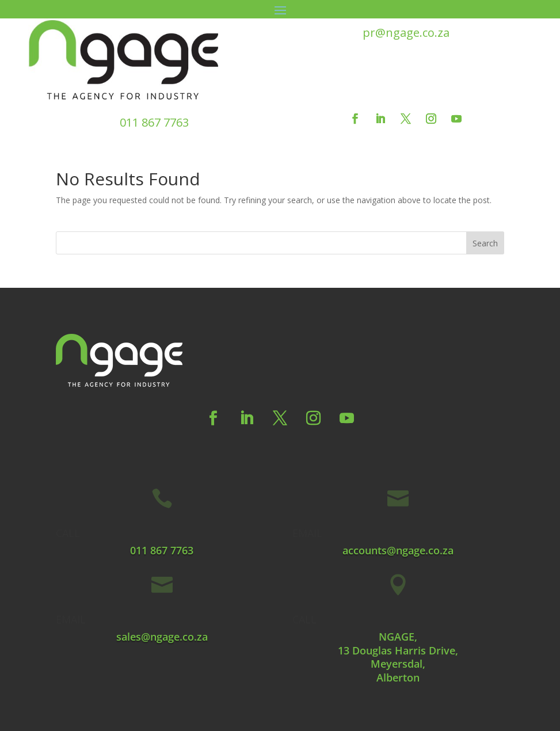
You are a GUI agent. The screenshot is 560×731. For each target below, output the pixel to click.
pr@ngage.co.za (406, 33)
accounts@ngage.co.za (398, 550)
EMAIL (307, 533)
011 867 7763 (154, 122)
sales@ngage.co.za (162, 637)
